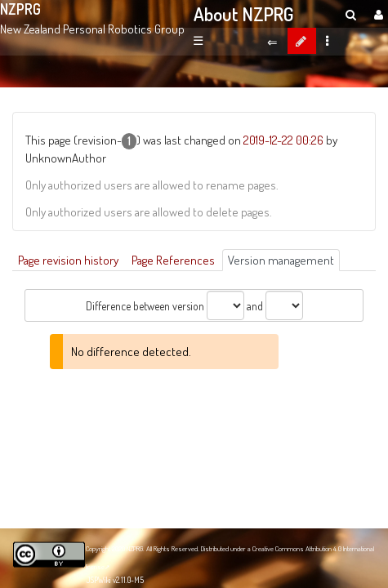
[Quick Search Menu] (351, 14)
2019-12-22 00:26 (283, 140)
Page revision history (68, 260)
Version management (281, 260)
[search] (351, 14)
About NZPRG (243, 14)
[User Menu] (377, 14)
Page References (173, 260)
